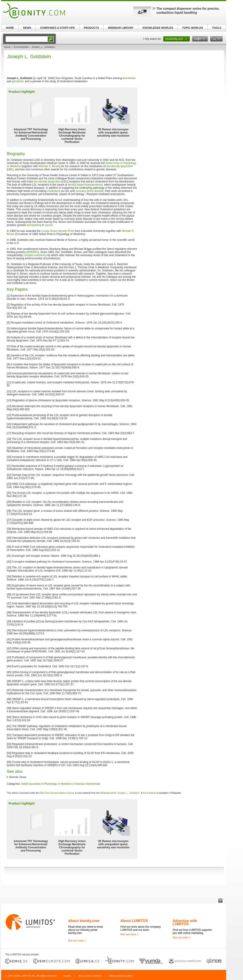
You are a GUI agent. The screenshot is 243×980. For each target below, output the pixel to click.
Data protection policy (121, 976)
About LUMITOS (134, 921)
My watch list (153, 39)
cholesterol (54, 191)
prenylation (34, 225)
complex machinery (35, 255)
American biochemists (87, 784)
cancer (49, 225)
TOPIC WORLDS (192, 28)
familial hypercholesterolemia (85, 185)
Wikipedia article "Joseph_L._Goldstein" (120, 793)
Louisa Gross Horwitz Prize (58, 231)
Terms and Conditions (90, 976)
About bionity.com (84, 921)
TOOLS (217, 28)
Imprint (67, 976)
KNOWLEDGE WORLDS (158, 28)
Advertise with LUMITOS (185, 922)
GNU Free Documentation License (57, 793)
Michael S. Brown (49, 166)
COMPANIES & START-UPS (57, 28)
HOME (10, 28)
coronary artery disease (89, 191)
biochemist (129, 78)
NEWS (27, 28)
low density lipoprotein (120, 166)
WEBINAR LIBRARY (121, 28)
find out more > (77, 941)
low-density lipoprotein (47, 182)
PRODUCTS (91, 28)
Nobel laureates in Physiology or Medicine (46, 784)
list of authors (150, 793)
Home (7, 47)
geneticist (18, 81)
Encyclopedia (21, 47)
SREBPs (33, 252)
